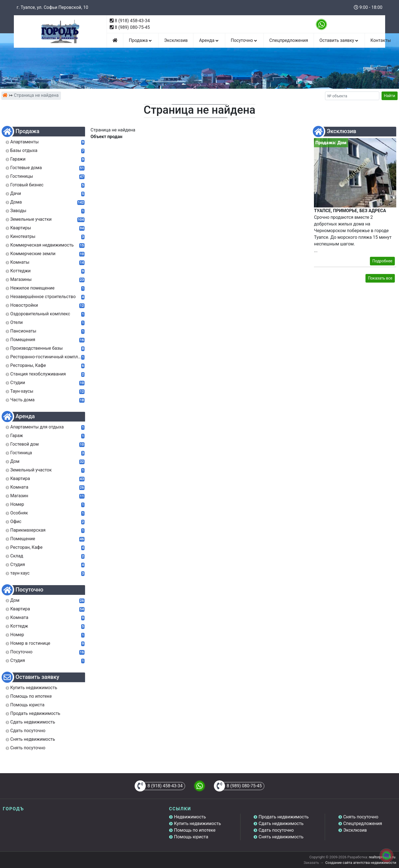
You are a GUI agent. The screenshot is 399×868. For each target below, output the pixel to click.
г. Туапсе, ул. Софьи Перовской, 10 (52, 7)
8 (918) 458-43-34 (132, 21)
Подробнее (382, 261)
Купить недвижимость (197, 823)
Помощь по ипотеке (195, 830)
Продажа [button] (141, 40)
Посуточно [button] (244, 40)
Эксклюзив (176, 40)
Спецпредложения (289, 40)
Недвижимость (190, 817)
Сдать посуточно (276, 830)
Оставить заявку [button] (339, 40)
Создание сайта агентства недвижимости (361, 863)
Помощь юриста (191, 837)
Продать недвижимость (284, 817)
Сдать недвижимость (281, 823)
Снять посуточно (361, 817)
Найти (390, 96)
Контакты (381, 40)
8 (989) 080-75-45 (132, 27)
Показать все (380, 278)
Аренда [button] (209, 40)
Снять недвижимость (281, 837)
